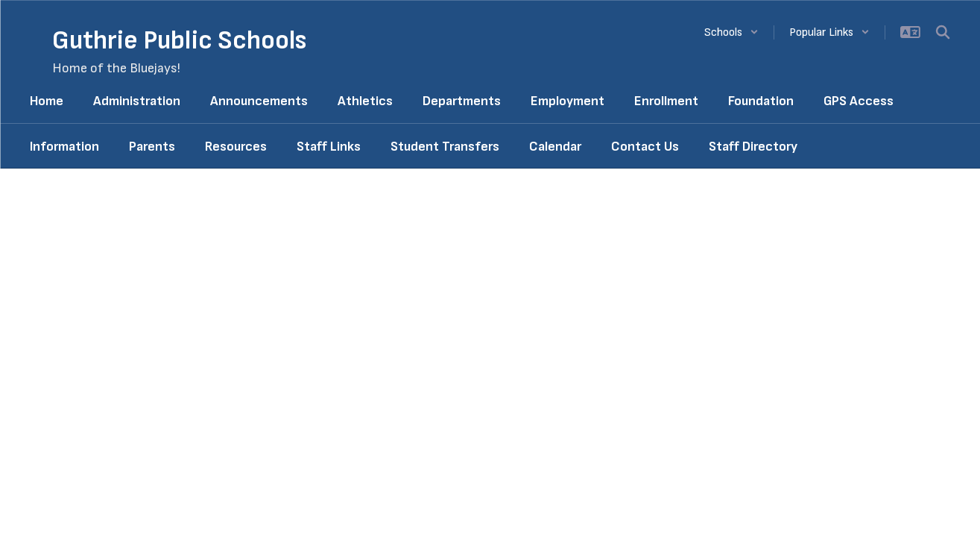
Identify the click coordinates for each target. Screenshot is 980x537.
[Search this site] (943, 32)
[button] (731, 32)
